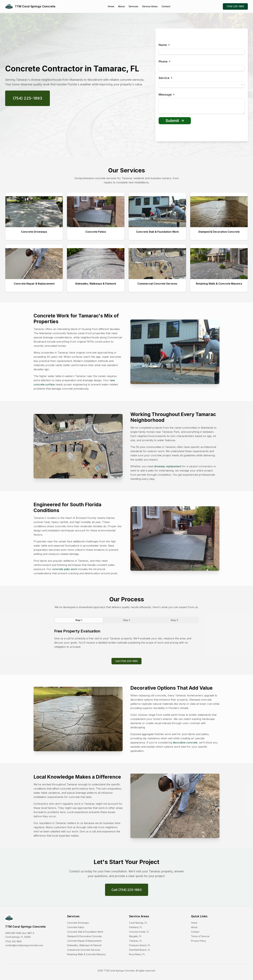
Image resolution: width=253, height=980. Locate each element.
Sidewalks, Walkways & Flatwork (84, 945)
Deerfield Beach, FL (140, 950)
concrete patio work (65, 569)
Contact (166, 6)
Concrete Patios (76, 927)
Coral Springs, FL (138, 923)
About (121, 6)
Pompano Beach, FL (140, 945)
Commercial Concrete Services (84, 950)
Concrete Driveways (78, 923)
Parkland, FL (136, 927)
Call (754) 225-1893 (126, 661)
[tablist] (126, 620)
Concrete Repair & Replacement (84, 941)
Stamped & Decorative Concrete (84, 936)
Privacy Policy (199, 941)
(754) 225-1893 (235, 6)
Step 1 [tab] (79, 620)
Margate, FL (135, 936)
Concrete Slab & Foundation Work (85, 932)
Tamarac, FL (136, 941)
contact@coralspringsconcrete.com (24, 945)
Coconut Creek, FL (139, 932)
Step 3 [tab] (174, 620)
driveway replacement (168, 466)
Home (111, 6)
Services (133, 6)
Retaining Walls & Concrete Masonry (86, 954)
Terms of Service (200, 936)
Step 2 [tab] (127, 620)
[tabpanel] (126, 639)
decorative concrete (185, 742)
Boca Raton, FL (137, 954)
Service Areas (150, 6)
